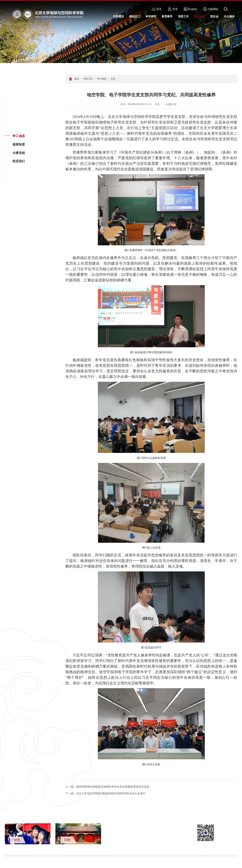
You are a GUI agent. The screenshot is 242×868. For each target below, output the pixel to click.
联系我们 (19, 161)
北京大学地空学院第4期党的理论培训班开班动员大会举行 (105, 793)
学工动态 (19, 136)
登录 (173, 9)
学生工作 (88, 79)
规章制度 (19, 144)
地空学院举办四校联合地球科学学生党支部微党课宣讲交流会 (107, 787)
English (190, 9)
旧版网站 (211, 9)
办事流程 (19, 153)
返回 (11, 189)
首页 (157, 9)
